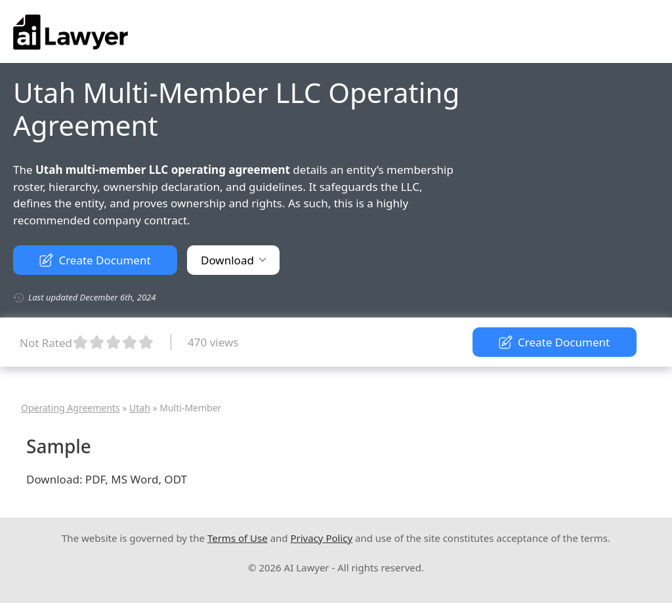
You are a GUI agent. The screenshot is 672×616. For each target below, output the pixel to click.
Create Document (95, 260)
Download (233, 260)
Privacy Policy (321, 538)
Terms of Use (238, 538)
